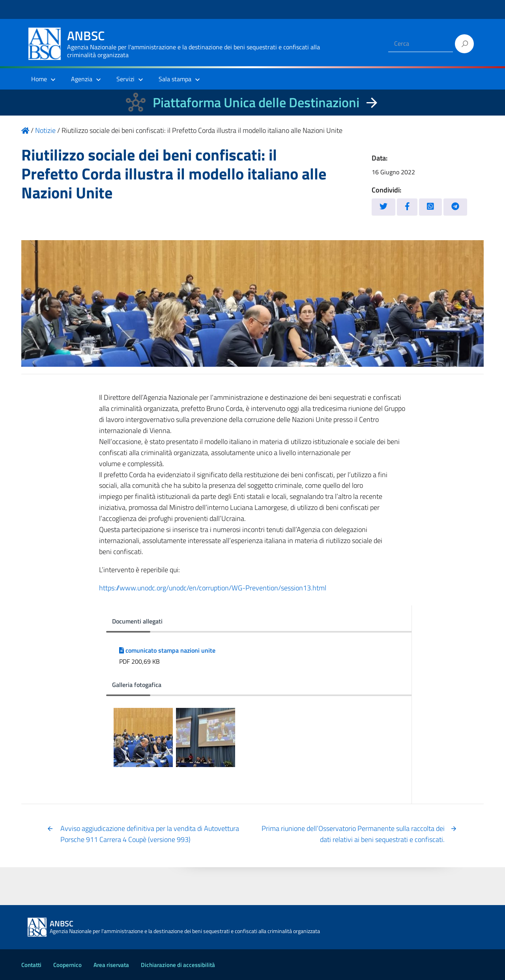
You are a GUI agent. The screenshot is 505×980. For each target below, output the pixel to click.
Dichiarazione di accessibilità (178, 965)
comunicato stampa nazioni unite (167, 650)
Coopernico (67, 965)
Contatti (31, 965)
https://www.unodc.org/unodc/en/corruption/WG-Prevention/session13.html (213, 588)
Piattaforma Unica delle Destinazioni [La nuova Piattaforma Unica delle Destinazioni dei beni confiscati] (256, 102)
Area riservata (111, 965)
